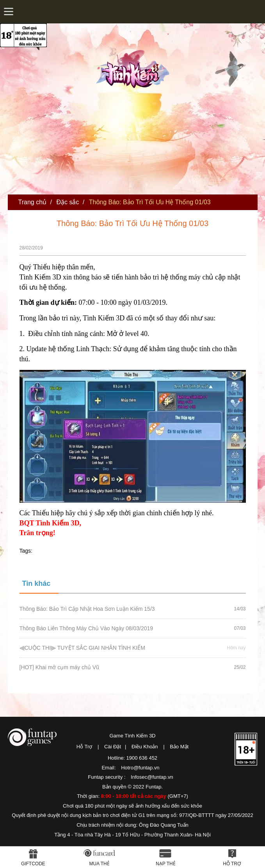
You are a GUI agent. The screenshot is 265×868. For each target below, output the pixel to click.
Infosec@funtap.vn (152, 777)
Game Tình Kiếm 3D (132, 736)
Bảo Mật (179, 747)
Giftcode (33, 864)
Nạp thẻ (166, 864)
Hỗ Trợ (84, 747)
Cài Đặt (113, 747)
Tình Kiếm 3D (135, 67)
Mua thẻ (100, 864)
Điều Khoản (145, 747)
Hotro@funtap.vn (140, 768)
